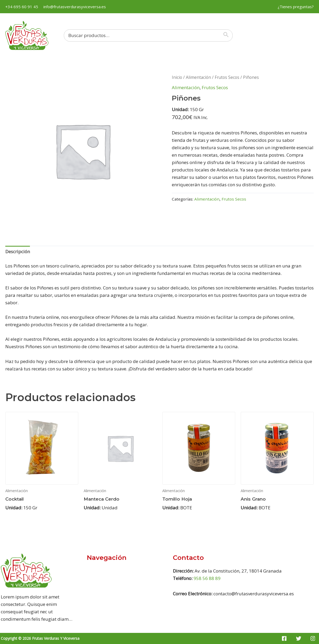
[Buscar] (227, 35)
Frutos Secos (227, 77)
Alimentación (198, 77)
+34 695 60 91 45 (22, 7)
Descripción (18, 251)
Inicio (177, 77)
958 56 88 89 (207, 578)
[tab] (18, 252)
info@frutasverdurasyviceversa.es (75, 7)
